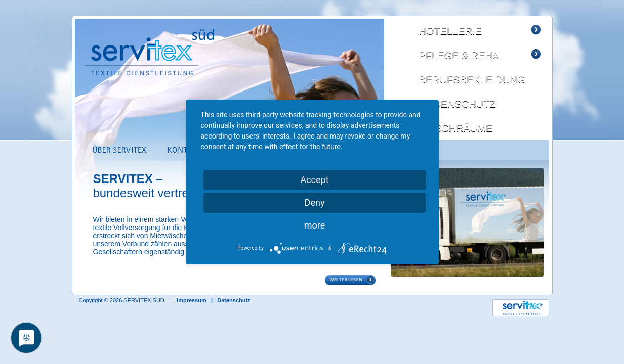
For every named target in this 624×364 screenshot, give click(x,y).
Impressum (192, 300)
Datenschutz (234, 300)
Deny (315, 202)
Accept (314, 180)
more (315, 225)
